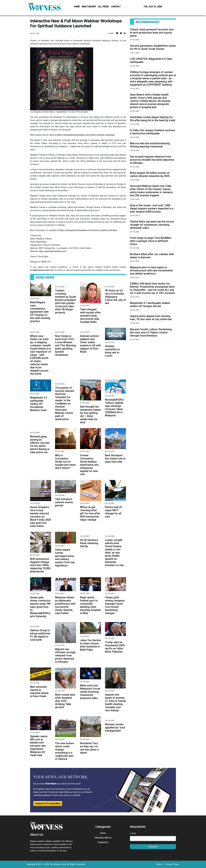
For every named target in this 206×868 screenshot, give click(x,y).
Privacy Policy (172, 864)
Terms (159, 864)
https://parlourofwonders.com (52, 251)
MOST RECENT (89, 7)
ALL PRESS (104, 7)
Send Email (41, 242)
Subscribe (153, 847)
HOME (77, 7)
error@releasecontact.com (42, 270)
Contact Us (103, 842)
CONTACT (116, 7)
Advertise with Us (103, 838)
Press (103, 833)
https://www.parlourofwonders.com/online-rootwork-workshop (86, 135)
